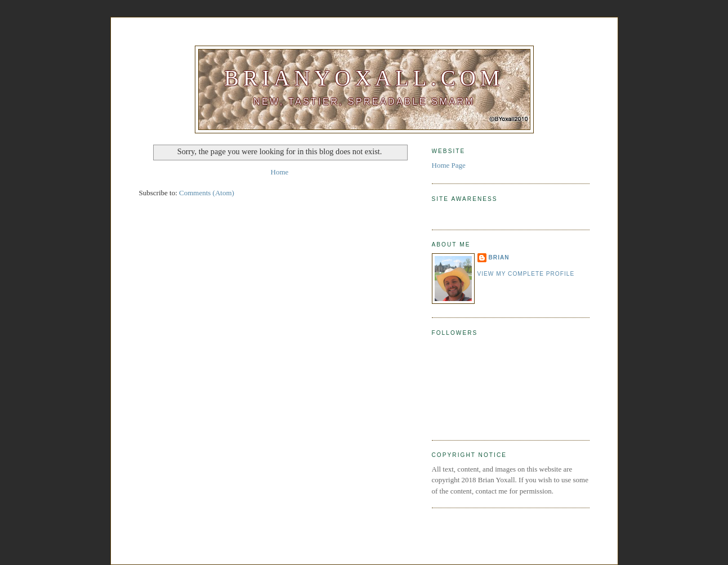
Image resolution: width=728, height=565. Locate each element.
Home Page (449, 165)
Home (280, 172)
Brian (499, 257)
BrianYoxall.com (364, 78)
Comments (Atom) (207, 193)
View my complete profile (526, 274)
